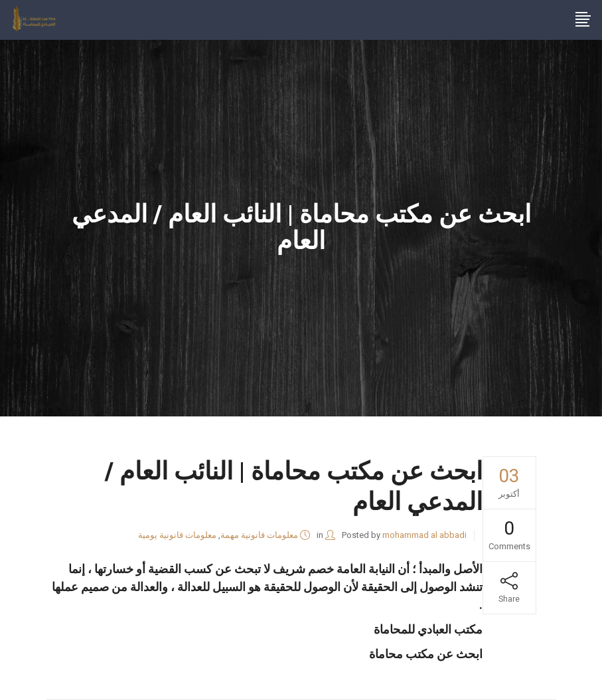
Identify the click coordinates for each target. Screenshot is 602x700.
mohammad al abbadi (424, 535)
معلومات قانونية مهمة (259, 535)
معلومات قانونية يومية (177, 535)
